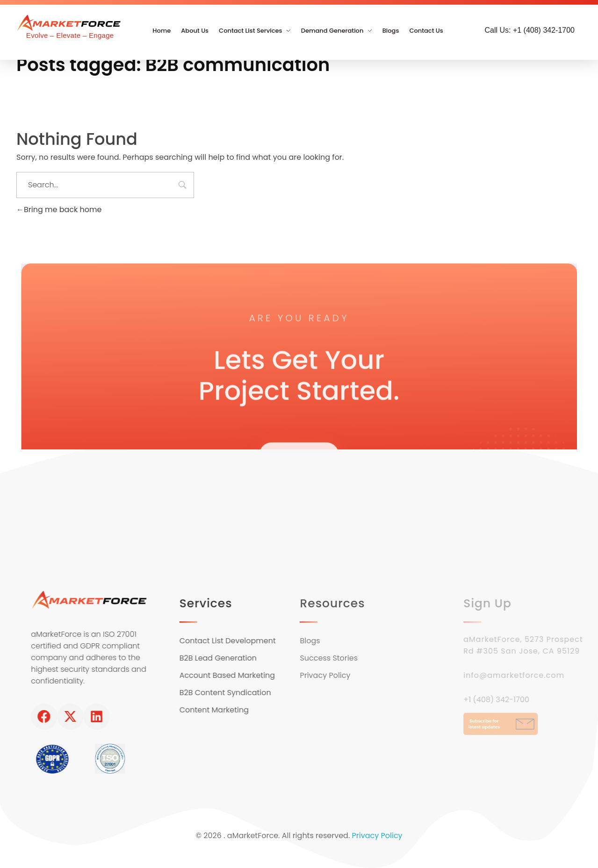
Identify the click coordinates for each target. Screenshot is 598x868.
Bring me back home (59, 210)
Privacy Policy (377, 836)
